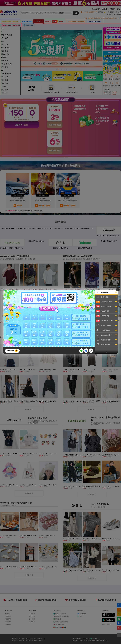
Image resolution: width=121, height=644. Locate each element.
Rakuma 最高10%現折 (106, 321)
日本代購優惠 (106, 316)
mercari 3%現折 (106, 306)
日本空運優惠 (106, 330)
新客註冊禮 (106, 297)
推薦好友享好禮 (106, 325)
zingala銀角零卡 (106, 335)
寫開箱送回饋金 (106, 340)
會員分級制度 (106, 345)
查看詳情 (10, 350)
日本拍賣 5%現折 (106, 302)
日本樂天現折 (106, 311)
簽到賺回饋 (106, 292)
